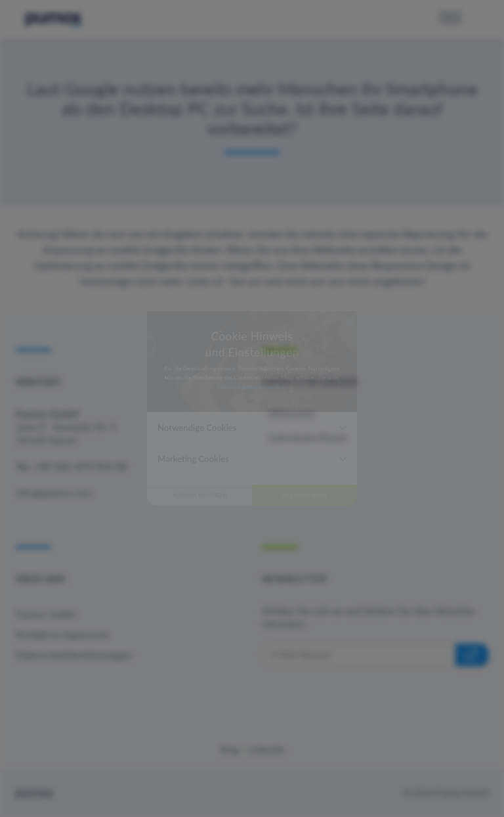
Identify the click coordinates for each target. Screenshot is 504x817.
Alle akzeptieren (350, 571)
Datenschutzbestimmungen (251, 367)
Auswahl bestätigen (154, 571)
